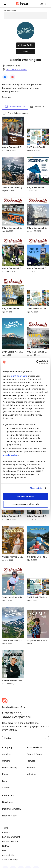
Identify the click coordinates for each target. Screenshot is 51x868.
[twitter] (21, 863)
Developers (8, 796)
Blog (4, 774)
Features (31, 754)
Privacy (6, 826)
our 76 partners (19, 376)
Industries (31, 768)
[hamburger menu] (5, 4)
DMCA (5, 840)
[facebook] (5, 863)
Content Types (34, 748)
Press (5, 768)
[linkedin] (13, 863)
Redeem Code (9, 809)
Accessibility (8, 849)
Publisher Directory (12, 802)
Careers (6, 754)
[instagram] (28, 863)
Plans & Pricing (10, 761)
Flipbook (31, 761)
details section (11, 455)
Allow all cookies (26, 496)
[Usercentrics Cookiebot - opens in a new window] (36, 362)
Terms (5, 821)
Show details (36, 488)
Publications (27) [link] (15, 100)
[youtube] (36, 863)
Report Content (10, 835)
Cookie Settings (10, 853)
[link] (43, 4)
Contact (6, 781)
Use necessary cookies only (25, 504)
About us (7, 748)
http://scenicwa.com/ (17, 69)
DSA (4, 844)
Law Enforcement (11, 830)
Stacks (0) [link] (37, 100)
